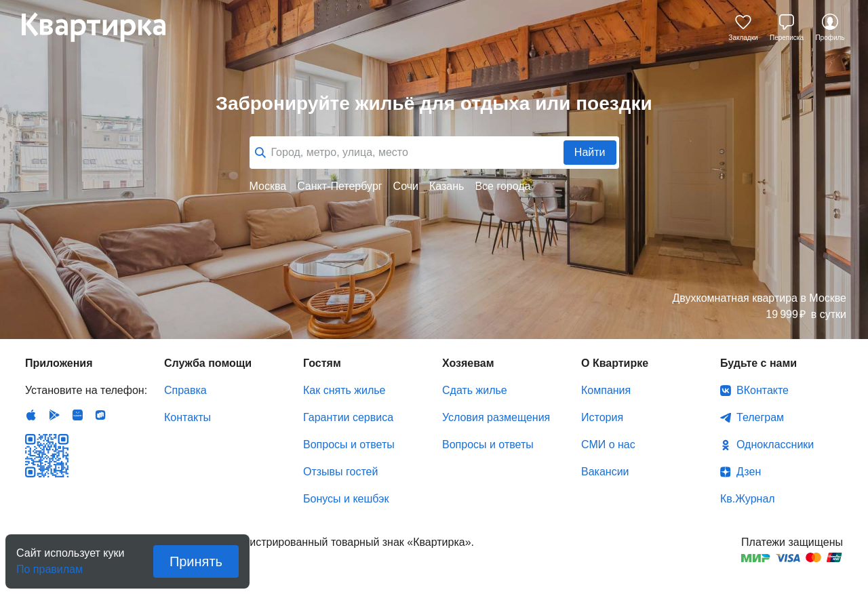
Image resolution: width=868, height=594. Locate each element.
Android (54, 415)
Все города (502, 186)
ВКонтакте (763, 390)
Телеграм (760, 417)
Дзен (749, 472)
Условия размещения (496, 417)
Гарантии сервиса (348, 417)
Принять (196, 561)
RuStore (100, 415)
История (602, 417)
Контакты (188, 417)
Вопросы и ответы (349, 444)
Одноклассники (775, 444)
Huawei (77, 415)
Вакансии (605, 472)
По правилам (50, 565)
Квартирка (103, 27)
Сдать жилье (475, 390)
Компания (606, 390)
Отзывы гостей (340, 472)
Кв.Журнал (748, 499)
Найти (590, 152)
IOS (31, 415)
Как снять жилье (344, 390)
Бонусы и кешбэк (346, 499)
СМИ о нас (608, 444)
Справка (185, 390)
